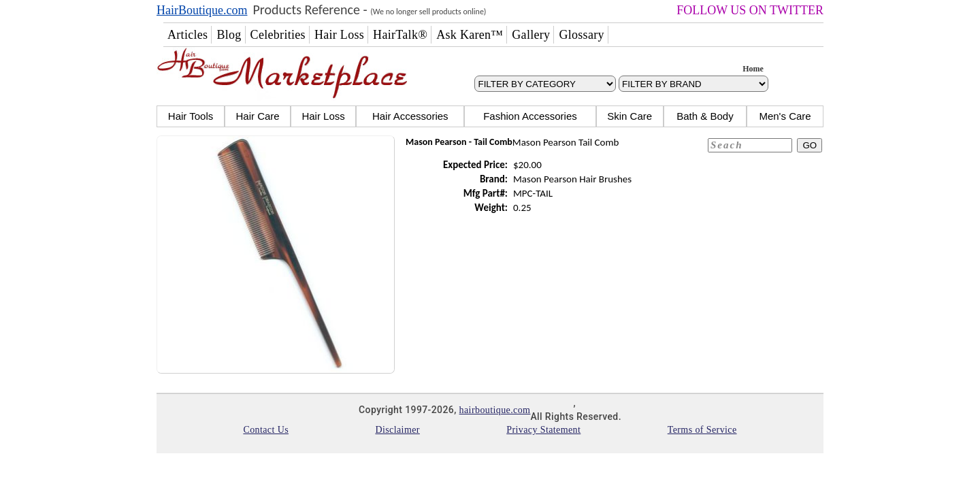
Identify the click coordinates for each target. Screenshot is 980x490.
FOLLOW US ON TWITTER (750, 10)
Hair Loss (323, 116)
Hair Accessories (410, 116)
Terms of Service (702, 430)
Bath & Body (705, 116)
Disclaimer (397, 430)
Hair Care (257, 116)
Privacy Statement (543, 430)
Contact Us (266, 430)
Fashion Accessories (530, 116)
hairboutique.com (495, 410)
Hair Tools (191, 116)
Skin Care (630, 116)
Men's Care (785, 116)
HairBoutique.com (202, 10)
